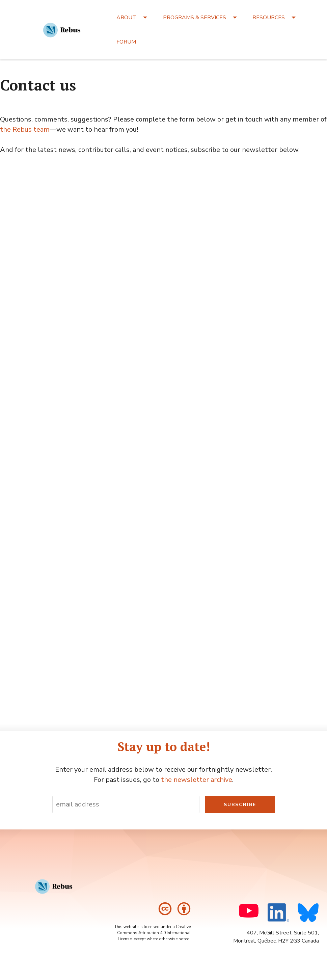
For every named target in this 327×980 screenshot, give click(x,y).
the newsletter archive (197, 780)
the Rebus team (25, 129)
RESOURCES (269, 18)
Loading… (108, 430)
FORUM (126, 42)
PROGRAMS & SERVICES (195, 18)
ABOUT (126, 18)
